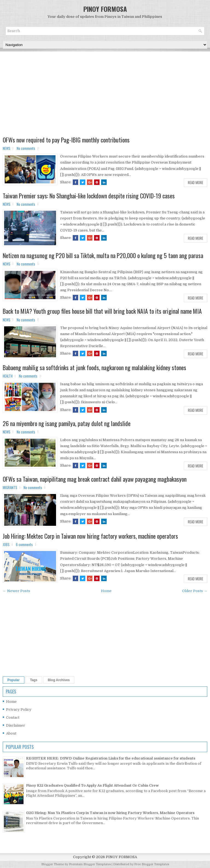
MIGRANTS (10, 487)
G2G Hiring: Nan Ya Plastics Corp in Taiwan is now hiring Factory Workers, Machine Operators (110, 813)
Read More (196, 182)
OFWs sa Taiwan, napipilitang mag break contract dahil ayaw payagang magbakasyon (95, 479)
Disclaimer (16, 725)
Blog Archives (59, 680)
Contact (13, 717)
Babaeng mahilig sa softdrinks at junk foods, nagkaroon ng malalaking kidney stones (94, 367)
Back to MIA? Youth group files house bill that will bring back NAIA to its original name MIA (102, 311)
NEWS (7, 148)
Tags (34, 680)
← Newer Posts (16, 591)
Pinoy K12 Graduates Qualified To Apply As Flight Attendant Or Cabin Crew (92, 785)
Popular (14, 680)
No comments (26, 148)
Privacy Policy (19, 709)
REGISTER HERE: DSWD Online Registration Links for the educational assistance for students (111, 758)
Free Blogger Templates (152, 864)
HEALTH (8, 376)
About (11, 733)
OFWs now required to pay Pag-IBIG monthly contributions (66, 140)
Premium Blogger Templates (90, 864)
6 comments (24, 544)
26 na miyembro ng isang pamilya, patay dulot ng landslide (67, 423)
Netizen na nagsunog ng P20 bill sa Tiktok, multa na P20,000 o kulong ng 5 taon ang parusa (103, 255)
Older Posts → (195, 591)
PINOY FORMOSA (105, 9)
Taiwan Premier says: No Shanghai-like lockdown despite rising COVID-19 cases (89, 196)
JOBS (6, 544)
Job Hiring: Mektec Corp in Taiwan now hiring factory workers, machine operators (90, 536)
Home (106, 591)
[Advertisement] (105, 98)
